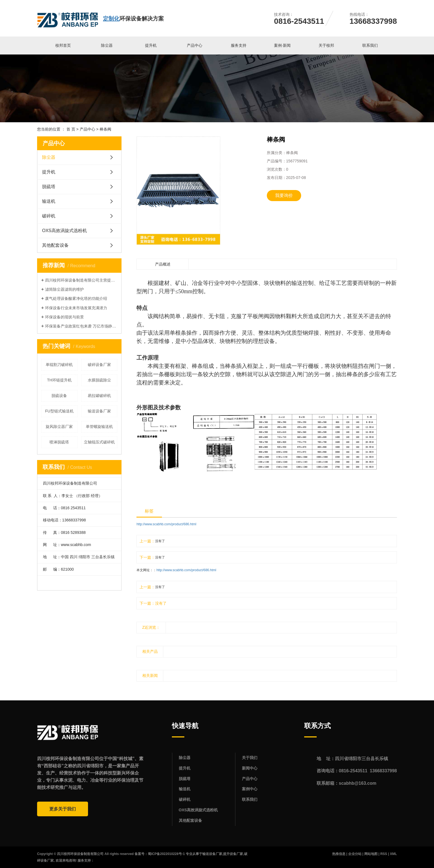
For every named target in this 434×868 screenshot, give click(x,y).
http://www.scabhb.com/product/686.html (166, 524)
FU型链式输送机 (59, 411)
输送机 (49, 201)
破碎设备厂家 (99, 365)
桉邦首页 (63, 45)
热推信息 (339, 854)
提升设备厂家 (233, 854)
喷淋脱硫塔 (59, 442)
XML (393, 854)
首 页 (71, 129)
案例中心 (250, 789)
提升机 (151, 45)
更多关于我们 (63, 809)
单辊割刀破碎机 (59, 365)
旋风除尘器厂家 (59, 427)
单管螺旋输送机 (99, 427)
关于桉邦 (326, 45)
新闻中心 (250, 768)
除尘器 (107, 45)
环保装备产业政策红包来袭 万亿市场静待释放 (81, 326)
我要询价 (284, 195)
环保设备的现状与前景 (64, 317)
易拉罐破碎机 (99, 396)
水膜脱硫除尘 (99, 380)
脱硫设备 (59, 396)
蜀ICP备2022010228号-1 (166, 854)
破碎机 (49, 216)
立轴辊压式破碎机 (99, 442)
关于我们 (250, 758)
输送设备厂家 (99, 411)
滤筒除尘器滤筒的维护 (64, 289)
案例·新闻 (282, 45)
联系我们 (370, 45)
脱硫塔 (49, 187)
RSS (384, 854)
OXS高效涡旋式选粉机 (64, 231)
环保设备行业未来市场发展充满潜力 (76, 308)
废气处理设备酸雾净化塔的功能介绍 (76, 298)
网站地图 (371, 854)
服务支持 (239, 45)
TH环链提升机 (59, 380)
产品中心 (195, 45)
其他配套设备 (55, 245)
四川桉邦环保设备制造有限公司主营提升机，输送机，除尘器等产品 (81, 280)
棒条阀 (105, 129)
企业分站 (355, 854)
